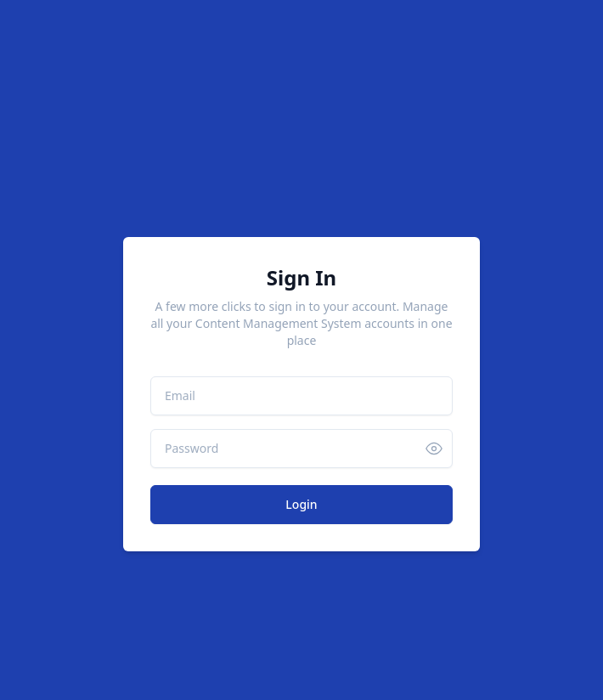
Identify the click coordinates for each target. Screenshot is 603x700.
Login (301, 504)
